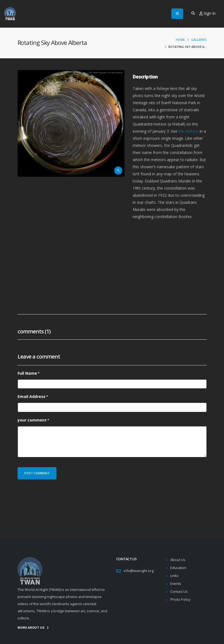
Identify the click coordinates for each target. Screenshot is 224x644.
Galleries (199, 40)
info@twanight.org (139, 571)
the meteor (188, 141)
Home (180, 40)
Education (178, 568)
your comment (32, 420)
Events (176, 584)
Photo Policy (180, 600)
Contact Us (179, 592)
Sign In (207, 13)
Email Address (32, 396)
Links (174, 576)
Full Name (27, 373)
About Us (178, 560)
